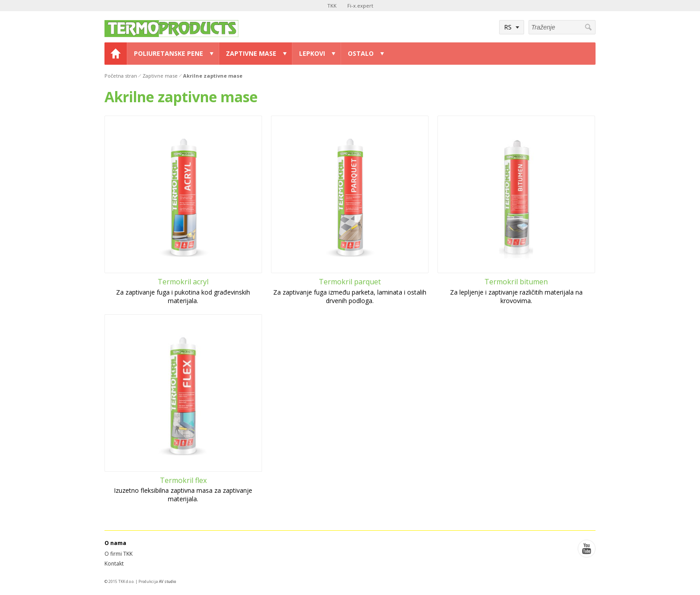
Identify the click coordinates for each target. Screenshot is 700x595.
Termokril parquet (350, 282)
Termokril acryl (183, 282)
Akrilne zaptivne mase (213, 76)
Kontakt (114, 564)
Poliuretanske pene (169, 53)
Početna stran (121, 76)
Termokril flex (183, 480)
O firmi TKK (119, 554)
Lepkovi (312, 53)
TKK (332, 6)
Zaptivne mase (251, 53)
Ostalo (361, 53)
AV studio (167, 581)
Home (116, 54)
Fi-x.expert (360, 6)
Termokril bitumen (516, 282)
